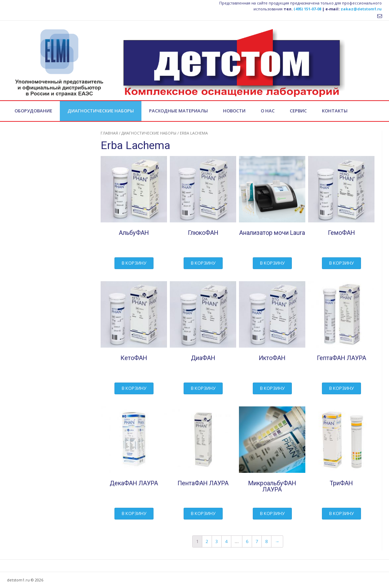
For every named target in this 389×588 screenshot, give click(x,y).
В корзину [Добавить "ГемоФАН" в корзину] (341, 263)
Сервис (298, 111)
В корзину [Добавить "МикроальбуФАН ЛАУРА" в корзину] (272, 513)
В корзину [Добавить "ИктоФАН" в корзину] (272, 388)
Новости (234, 111)
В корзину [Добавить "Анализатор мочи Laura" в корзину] (272, 263)
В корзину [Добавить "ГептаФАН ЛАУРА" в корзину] (341, 388)
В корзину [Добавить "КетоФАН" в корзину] (134, 388)
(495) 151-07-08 (307, 9)
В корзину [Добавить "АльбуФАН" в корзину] (134, 263)
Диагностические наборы (101, 111)
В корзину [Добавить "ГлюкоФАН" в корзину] (203, 263)
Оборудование (33, 111)
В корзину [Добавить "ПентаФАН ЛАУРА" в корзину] (203, 513)
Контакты (335, 111)
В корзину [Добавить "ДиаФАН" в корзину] (203, 388)
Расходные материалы (178, 111)
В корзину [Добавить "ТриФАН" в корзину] (341, 513)
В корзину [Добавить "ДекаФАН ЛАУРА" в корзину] (134, 513)
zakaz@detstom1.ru (361, 9)
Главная (109, 133)
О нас (268, 111)
